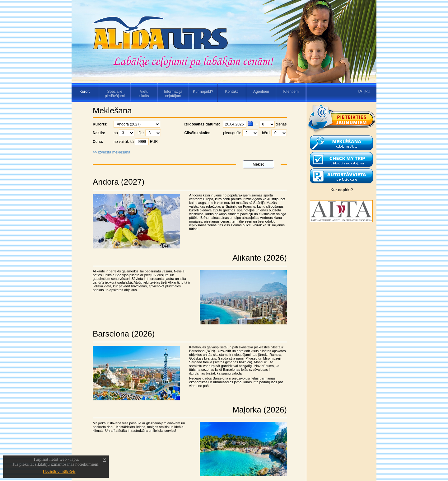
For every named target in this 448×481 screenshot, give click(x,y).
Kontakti (232, 92)
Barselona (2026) (124, 334)
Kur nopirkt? (203, 92)
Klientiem (291, 92)
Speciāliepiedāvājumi (115, 94)
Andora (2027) (119, 182)
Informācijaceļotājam (173, 94)
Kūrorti (85, 92)
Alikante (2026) (260, 258)
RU (368, 91)
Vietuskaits (144, 94)
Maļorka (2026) (260, 410)
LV (360, 91)
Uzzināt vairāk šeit (59, 472)
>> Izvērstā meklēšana (112, 152)
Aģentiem (261, 92)
